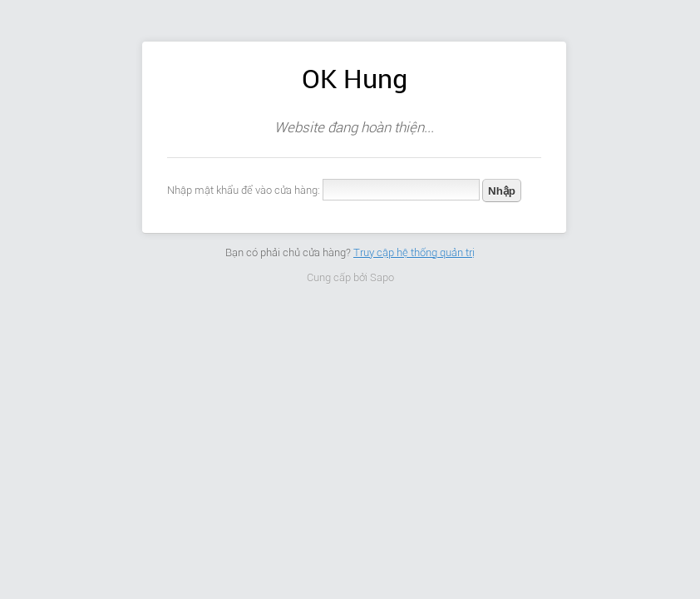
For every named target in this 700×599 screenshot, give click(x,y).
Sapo (382, 277)
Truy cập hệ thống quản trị (414, 252)
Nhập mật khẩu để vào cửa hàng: (244, 190)
